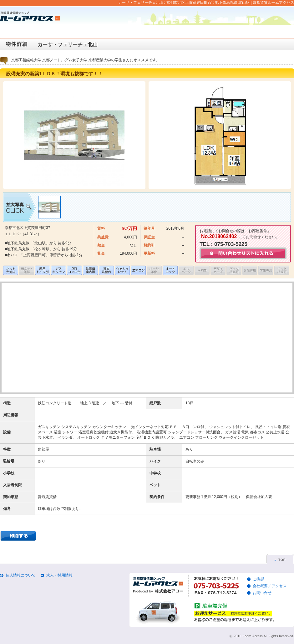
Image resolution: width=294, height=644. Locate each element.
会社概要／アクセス (270, 586)
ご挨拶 (258, 579)
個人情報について (21, 575)
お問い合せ (262, 593)
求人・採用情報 (59, 575)
